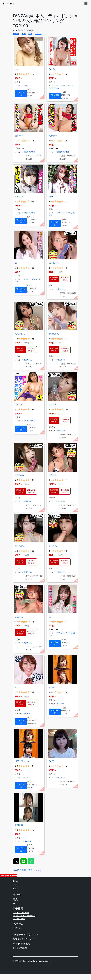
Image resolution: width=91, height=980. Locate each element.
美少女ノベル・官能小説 (24, 916)
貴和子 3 (53, 136)
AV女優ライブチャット (23, 939)
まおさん (19, 617)
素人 (15, 888)
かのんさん (54, 334)
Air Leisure (8, 3)
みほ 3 (52, 761)
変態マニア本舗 (29, 152)
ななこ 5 (19, 196)
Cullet (26, 85)
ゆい (17, 687)
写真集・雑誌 (19, 919)
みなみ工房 (61, 777)
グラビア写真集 (20, 948)
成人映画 (17, 894)
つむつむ (19, 404)
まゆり (52, 687)
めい (17, 69)
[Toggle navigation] (86, 4)
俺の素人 (27, 713)
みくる (52, 69)
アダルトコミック (21, 913)
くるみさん (20, 475)
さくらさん (20, 546)
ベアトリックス (22, 761)
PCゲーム (17, 928)
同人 (15, 903)
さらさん (53, 404)
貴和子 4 (19, 136)
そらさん (53, 546)
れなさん (53, 475)
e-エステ (61, 704)
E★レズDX (28, 841)
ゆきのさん (54, 263)
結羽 (51, 196)
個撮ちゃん (61, 289)
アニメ (16, 891)
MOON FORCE (29, 421)
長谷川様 (19, 825)
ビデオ (16, 885)
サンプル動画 (21, 94)
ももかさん (20, 334)
